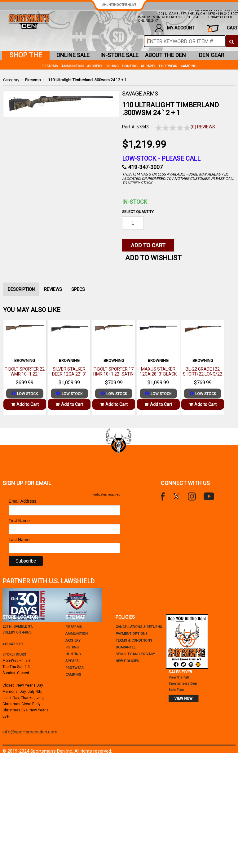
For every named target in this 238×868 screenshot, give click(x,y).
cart (223, 29)
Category (11, 80)
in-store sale (119, 55)
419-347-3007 (145, 167)
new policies (127, 661)
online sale (73, 55)
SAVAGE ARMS (140, 93)
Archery (95, 66)
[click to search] (232, 41)
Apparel (148, 66)
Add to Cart (25, 404)
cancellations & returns (139, 627)
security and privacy (135, 654)
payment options (132, 634)
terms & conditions (134, 641)
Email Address (24, 501)
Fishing (112, 66)
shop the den (26, 56)
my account (175, 28)
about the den (165, 55)
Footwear (168, 66)
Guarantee (126, 647)
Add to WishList (153, 258)
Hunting (130, 66)
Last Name (19, 540)
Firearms (33, 80)
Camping (189, 66)
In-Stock (135, 202)
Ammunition (73, 66)
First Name (19, 521)
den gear (212, 55)
